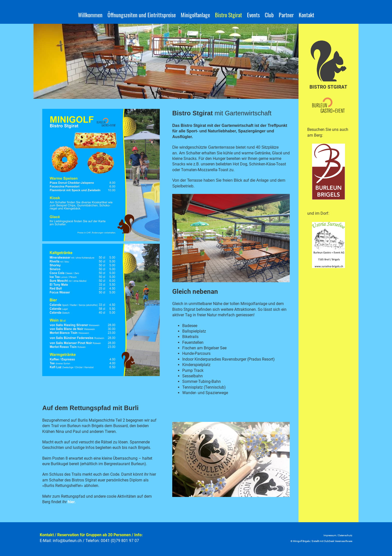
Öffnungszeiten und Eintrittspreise (142, 15)
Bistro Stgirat (228, 15)
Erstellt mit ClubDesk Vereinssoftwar (331, 541)
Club (269, 15)
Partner (286, 15)
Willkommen (90, 15)
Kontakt (306, 15)
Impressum (330, 535)
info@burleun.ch (67, 541)
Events (253, 15)
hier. (72, 502)
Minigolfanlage (195, 15)
